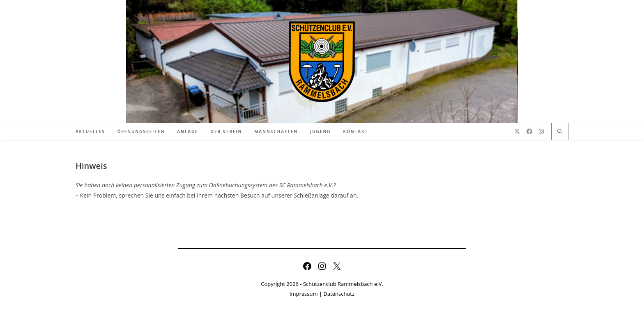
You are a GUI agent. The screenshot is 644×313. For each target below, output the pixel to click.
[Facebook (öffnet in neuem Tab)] (529, 131)
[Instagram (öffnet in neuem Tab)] (541, 131)
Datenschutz (339, 294)
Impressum (304, 294)
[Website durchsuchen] (560, 132)
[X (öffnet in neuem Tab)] (517, 131)
